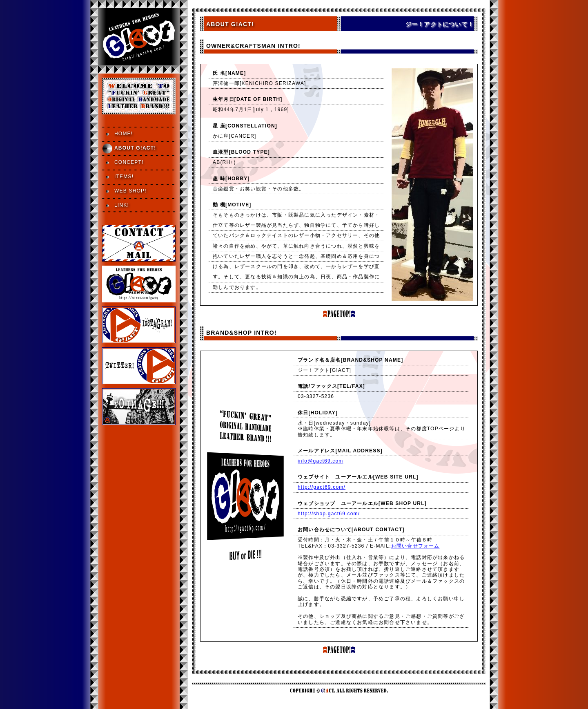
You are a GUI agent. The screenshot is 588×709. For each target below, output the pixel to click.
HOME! (124, 134)
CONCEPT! (129, 162)
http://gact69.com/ (322, 487)
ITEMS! (124, 177)
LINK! (122, 205)
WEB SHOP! (130, 191)
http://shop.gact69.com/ (329, 514)
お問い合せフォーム (415, 546)
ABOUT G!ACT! (135, 148)
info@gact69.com (321, 461)
